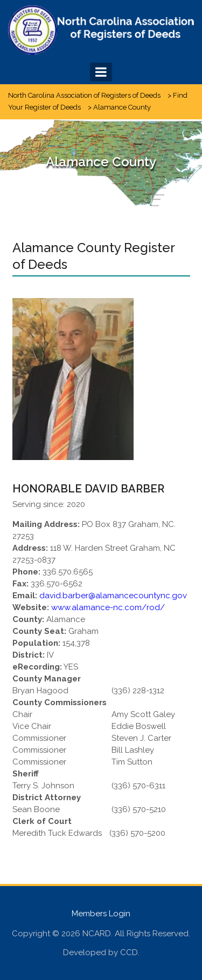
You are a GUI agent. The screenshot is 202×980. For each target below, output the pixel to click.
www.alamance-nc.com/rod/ (108, 607)
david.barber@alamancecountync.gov (113, 596)
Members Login (101, 914)
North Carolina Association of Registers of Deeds (84, 95)
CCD (129, 952)
